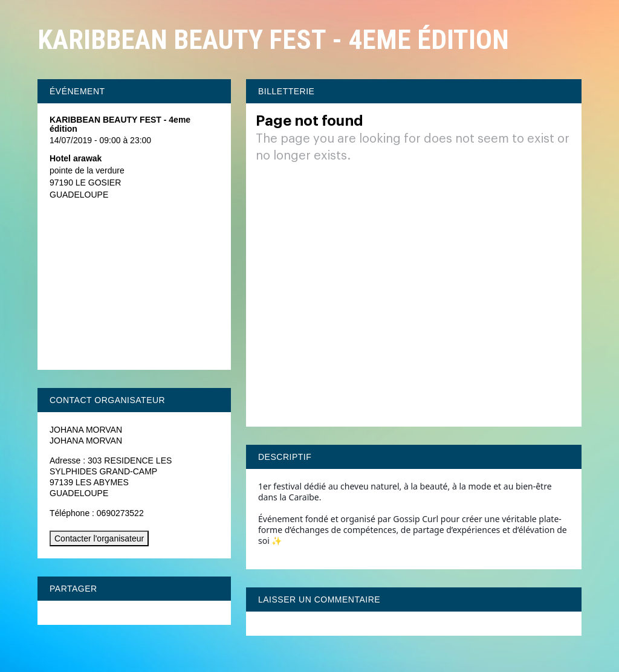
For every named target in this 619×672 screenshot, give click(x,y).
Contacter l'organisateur (99, 538)
